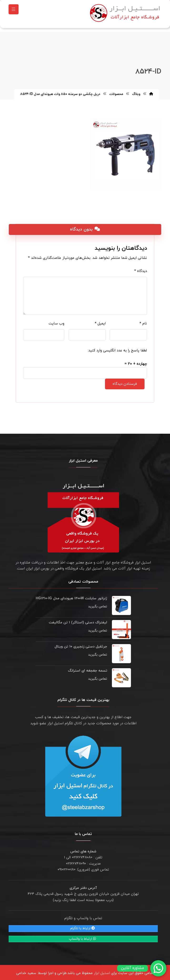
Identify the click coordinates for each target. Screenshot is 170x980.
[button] (14, 10)
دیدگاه (141, 269)
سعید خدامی (26, 971)
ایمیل (100, 321)
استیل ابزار (102, 971)
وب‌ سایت (56, 321)
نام (143, 321)
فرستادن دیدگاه (125, 382)
